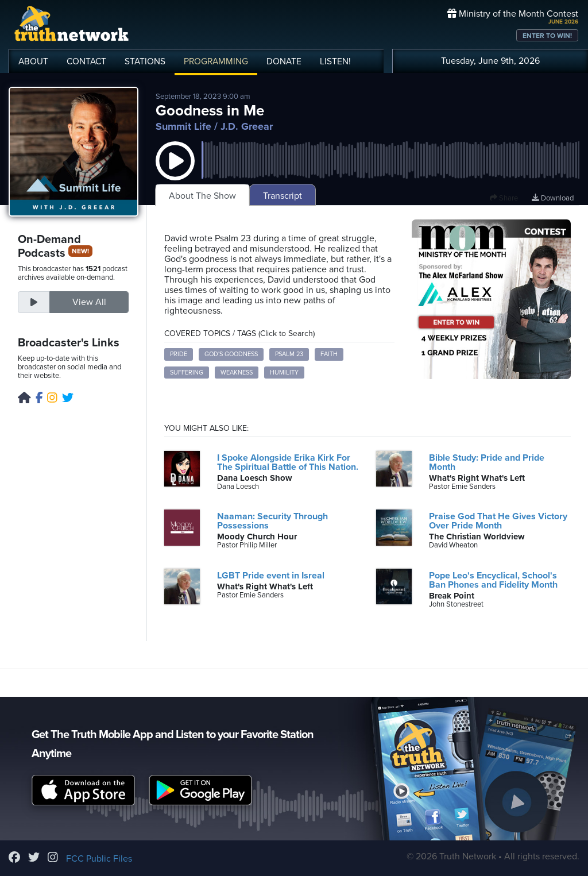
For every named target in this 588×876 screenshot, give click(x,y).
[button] (175, 172)
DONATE (284, 61)
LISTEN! (335, 61)
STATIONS (145, 61)
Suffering (187, 373)
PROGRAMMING (216, 61)
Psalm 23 (289, 354)
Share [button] (504, 198)
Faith (329, 354)
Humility (284, 373)
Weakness (237, 373)
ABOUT (33, 61)
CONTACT (86, 61)
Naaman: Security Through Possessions (272, 521)
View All (89, 302)
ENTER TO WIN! (547, 36)
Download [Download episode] (553, 198)
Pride (179, 354)
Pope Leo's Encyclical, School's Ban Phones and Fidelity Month (493, 580)
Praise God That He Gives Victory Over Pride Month (498, 521)
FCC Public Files (99, 859)
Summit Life (183, 126)
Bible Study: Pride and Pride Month (487, 462)
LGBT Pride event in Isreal (271, 576)
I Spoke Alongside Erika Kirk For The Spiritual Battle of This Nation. (288, 462)
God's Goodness (231, 354)
